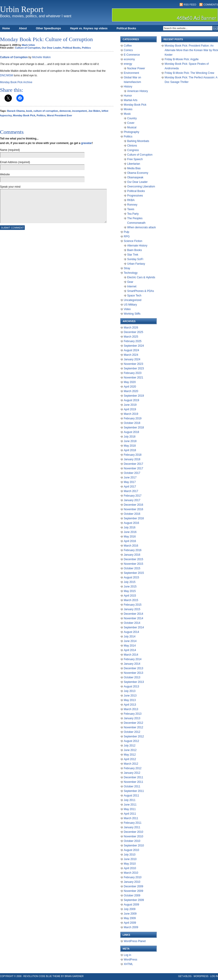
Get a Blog (185, 976)
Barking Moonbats (138, 141)
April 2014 (130, 650)
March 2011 (131, 818)
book (29, 111)
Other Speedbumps (48, 28)
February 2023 (133, 373)
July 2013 (130, 691)
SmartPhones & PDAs (141, 291)
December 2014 (133, 614)
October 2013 (132, 677)
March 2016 (131, 546)
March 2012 (131, 764)
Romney (132, 205)
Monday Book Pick (24, 115)
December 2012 (133, 723)
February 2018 (133, 455)
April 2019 (130, 409)
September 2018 (134, 428)
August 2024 (131, 350)
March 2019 (131, 414)
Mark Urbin (28, 45)
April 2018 (130, 450)
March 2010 (131, 873)
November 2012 (133, 727)
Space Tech (134, 296)
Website (5, 174)
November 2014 (133, 618)
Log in (128, 955)
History (128, 87)
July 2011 (130, 800)
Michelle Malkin (41, 57)
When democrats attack (141, 227)
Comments (211, 5)
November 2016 (133, 509)
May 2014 (130, 646)
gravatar (86, 143)
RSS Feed (190, 5)
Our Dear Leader (52, 48)
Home (6, 28)
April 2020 (130, 387)
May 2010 (130, 864)
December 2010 (133, 832)
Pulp (126, 232)
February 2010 (133, 877)
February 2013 (133, 714)
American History (137, 91)
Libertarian (134, 164)
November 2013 (133, 673)
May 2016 (130, 537)
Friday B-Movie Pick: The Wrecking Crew (189, 73)
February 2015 (133, 605)
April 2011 (130, 814)
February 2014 (133, 659)
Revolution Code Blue (38, 976)
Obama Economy (138, 173)
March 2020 (131, 391)
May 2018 (130, 446)
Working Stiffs (132, 314)
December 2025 (133, 332)
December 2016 (133, 505)
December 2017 (133, 464)
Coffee (128, 46)
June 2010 (130, 859)
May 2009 (130, 918)
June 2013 (130, 696)
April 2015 (130, 596)
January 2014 (132, 664)
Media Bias (134, 168)
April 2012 (130, 759)
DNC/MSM (6, 75)
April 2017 (130, 487)
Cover (131, 123)
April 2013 (130, 705)
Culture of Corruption (28, 48)
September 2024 (134, 346)
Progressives (135, 196)
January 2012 (132, 773)
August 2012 (131, 741)
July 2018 (130, 437)
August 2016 (131, 523)
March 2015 (131, 600)
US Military (130, 305)
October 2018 (132, 423)
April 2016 (130, 541)
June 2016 (130, 532)
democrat (65, 111)
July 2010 (130, 855)
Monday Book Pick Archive (16, 82)
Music (127, 114)
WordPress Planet (135, 941)
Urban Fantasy (136, 264)
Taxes (131, 209)
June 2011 (130, 805)
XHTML (128, 964)
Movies (128, 109)
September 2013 (134, 682)
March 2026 (131, 328)
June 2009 (130, 914)
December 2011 (133, 777)
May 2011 (130, 809)
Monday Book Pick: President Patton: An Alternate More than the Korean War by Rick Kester (191, 50)
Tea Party (133, 214)
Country (132, 118)
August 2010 (131, 850)
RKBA (131, 200)
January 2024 (132, 359)
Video (127, 309)
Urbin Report (22, 9)
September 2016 (134, 518)
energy (128, 64)
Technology (131, 273)
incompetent (79, 111)
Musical (132, 127)
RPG (127, 236)
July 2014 (130, 637)
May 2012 (130, 755)
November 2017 (133, 468)
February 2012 (133, 768)
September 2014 (134, 627)
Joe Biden (94, 111)
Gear (130, 282)
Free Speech (135, 159)
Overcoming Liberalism (141, 187)
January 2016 (132, 555)
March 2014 (131, 655)
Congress (133, 150)
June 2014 (130, 641)
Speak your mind (10, 187)
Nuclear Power (136, 68)
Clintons (132, 146)
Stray (127, 268)
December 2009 (133, 886)
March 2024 (131, 355)
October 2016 (132, 514)
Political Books (126, 28)
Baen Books (135, 250)
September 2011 (134, 791)
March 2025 (131, 337)
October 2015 (132, 568)
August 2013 (131, 686)
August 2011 (131, 796)
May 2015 (130, 591)
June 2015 (130, 587)
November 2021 (133, 378)
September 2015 (134, 573)
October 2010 (132, 841)
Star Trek (133, 255)
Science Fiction (133, 241)
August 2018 (131, 432)
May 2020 (130, 382)
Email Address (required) (15, 162)
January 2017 (132, 500)
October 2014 (132, 623)
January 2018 (132, 459)
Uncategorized (133, 300)
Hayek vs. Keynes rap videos (89, 28)
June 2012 (130, 750)
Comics (128, 50)
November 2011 (133, 782)
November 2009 (133, 891)
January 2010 (132, 882)
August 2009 (131, 905)
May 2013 (130, 700)
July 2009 (130, 909)
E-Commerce (132, 55)
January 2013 (132, 718)
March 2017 (131, 491)
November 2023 (133, 364)
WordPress (130, 960)
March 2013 (131, 709)
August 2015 (131, 577)
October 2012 (132, 732)
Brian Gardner (74, 976)
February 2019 (133, 418)
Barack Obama (16, 111)
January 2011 (132, 827)
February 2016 (133, 550)
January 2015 (132, 609)
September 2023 (134, 368)
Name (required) (10, 150)
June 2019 (130, 405)
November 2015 (133, 564)
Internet (132, 286)
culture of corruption (46, 111)
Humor (128, 96)
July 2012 (130, 746)
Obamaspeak (135, 177)
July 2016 (130, 527)
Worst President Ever (59, 115)
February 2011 (133, 823)
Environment (131, 73)
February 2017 (133, 496)
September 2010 (134, 846)
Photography (131, 132)
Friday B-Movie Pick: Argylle (182, 59)
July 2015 (130, 582)
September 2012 (134, 736)
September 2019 (134, 396)
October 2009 (132, 895)
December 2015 (133, 559)
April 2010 (130, 868)
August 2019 (131, 400)
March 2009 (131, 927)
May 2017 (130, 482)
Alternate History (137, 246)
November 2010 (133, 836)
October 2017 (132, 473)
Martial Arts (131, 100)
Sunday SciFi (135, 259)
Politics (86, 48)
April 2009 (130, 923)
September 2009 (134, 900)
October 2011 (132, 786)
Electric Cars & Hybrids (141, 277)
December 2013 (133, 668)
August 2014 (131, 632)
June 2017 (130, 478)
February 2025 (133, 341)
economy (129, 59)
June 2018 (130, 441)
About (23, 28)
